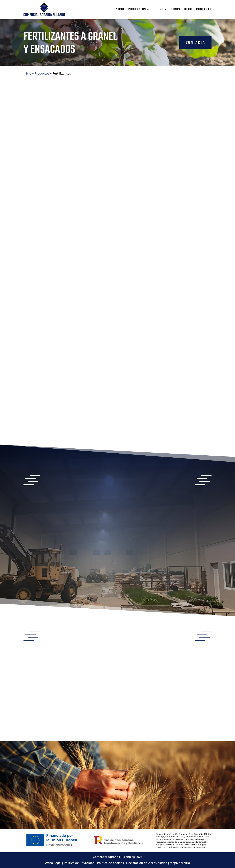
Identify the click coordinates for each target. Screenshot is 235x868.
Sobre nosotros (167, 9)
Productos (137, 9)
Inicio (119, 9)
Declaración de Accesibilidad (147, 863)
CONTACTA (195, 43)
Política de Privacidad (79, 863)
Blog (188, 9)
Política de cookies (110, 863)
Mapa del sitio (180, 863)
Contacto (204, 9)
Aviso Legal (53, 863)
